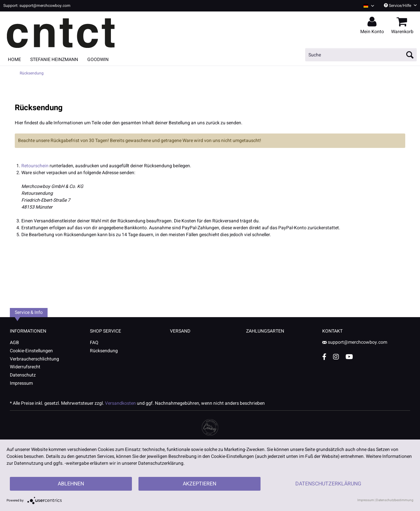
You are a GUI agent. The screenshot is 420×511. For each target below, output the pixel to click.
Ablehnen (71, 484)
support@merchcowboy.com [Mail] (355, 342)
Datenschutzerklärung (328, 484)
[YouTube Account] (349, 357)
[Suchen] (410, 55)
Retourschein (35, 166)
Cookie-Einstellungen (31, 351)
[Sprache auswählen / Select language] (369, 6)
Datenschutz (23, 375)
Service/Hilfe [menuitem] (400, 6)
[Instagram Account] (336, 357)
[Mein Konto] (373, 22)
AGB (14, 343)
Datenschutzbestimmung (395, 500)
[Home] (14, 60)
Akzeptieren (199, 484)
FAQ (94, 343)
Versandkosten (120, 403)
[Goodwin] (98, 60)
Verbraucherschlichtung (34, 359)
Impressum (21, 383)
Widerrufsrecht (25, 367)
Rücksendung (104, 351)
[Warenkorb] (403, 22)
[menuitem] (366, 6)
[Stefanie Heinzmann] (54, 60)
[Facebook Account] (324, 357)
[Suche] (361, 55)
